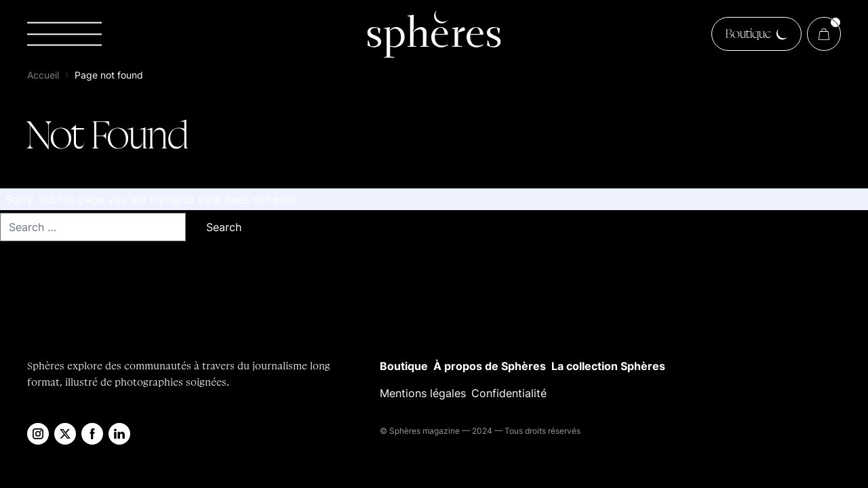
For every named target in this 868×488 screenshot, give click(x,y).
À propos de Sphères (490, 366)
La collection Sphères (608, 366)
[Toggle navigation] (64, 34)
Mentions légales (423, 393)
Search (224, 227)
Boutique (404, 366)
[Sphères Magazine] (434, 34)
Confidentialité (509, 393)
